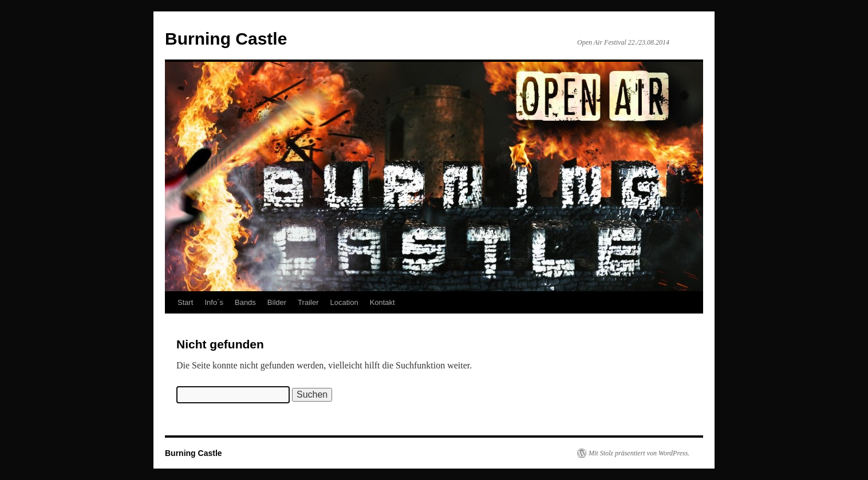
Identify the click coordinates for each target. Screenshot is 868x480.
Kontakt (382, 302)
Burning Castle (226, 39)
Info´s (214, 302)
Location (344, 302)
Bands (245, 302)
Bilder (277, 302)
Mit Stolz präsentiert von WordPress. (639, 453)
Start (185, 302)
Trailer (308, 302)
